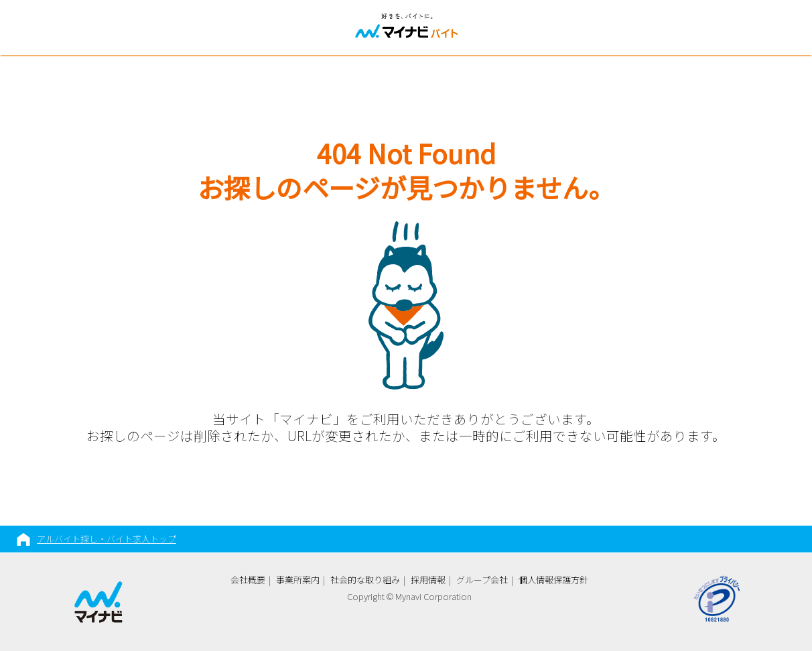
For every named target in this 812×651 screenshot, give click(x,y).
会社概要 (248, 580)
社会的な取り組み (365, 580)
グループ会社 (482, 580)
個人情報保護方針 (553, 580)
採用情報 (428, 580)
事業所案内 (298, 580)
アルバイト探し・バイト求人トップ (107, 539)
